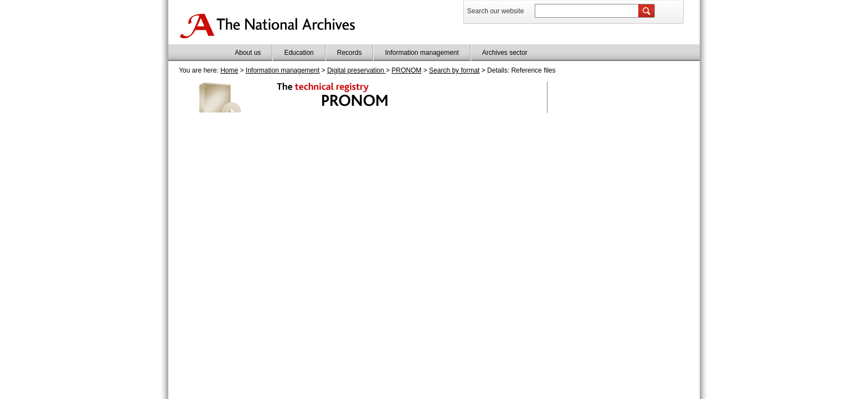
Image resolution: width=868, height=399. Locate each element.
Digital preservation (356, 70)
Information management (422, 53)
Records (350, 53)
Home (229, 70)
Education (299, 53)
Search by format (454, 70)
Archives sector (505, 53)
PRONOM (406, 70)
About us (248, 53)
